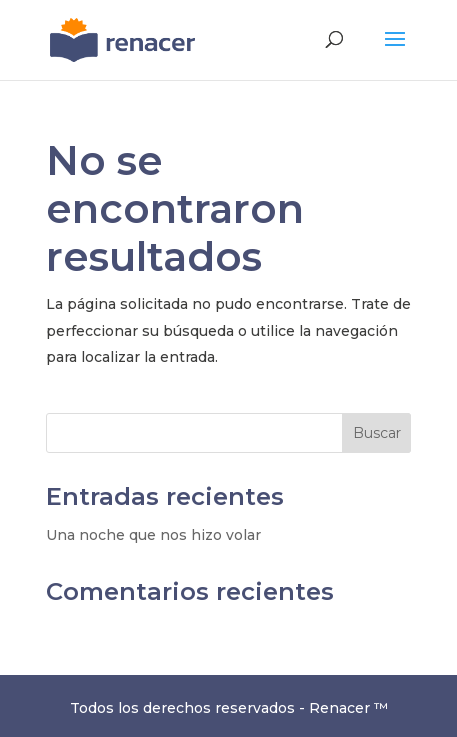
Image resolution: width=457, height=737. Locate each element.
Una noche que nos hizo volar (153, 535)
